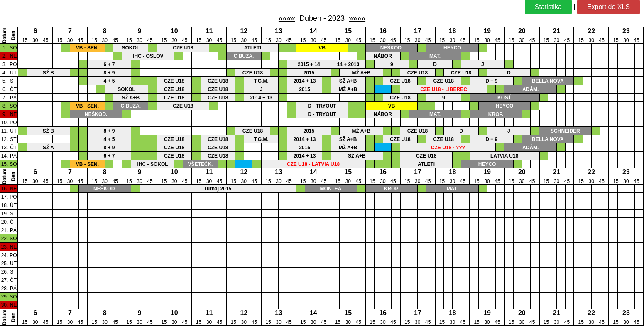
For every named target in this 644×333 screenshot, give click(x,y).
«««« (287, 18)
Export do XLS (608, 7)
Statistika (548, 7)
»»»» (357, 18)
